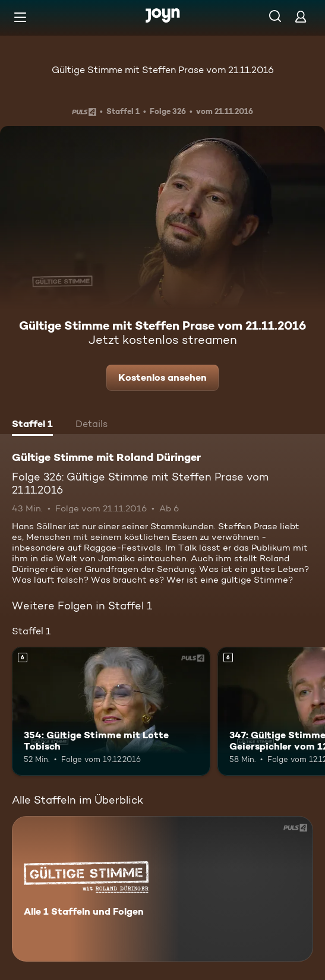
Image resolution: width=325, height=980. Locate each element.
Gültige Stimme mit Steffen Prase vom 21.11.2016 (163, 70)
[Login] (301, 16)
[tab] (32, 425)
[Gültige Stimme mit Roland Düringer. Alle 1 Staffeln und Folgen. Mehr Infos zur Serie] (162, 889)
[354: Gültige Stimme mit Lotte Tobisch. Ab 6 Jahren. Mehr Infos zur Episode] (111, 711)
